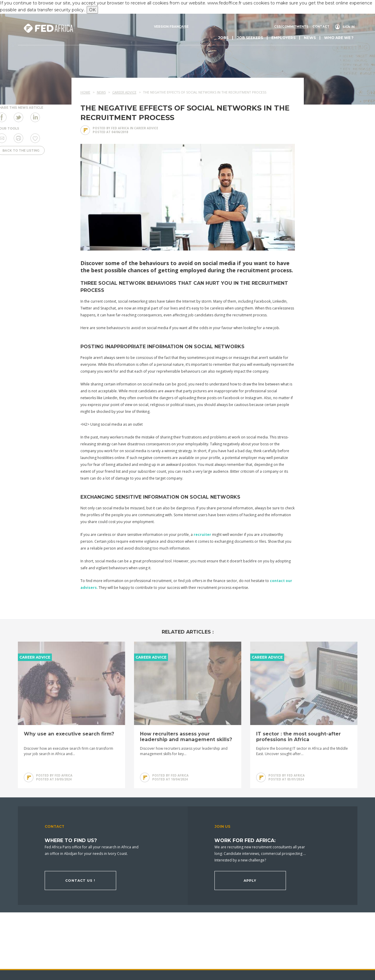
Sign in (348, 27)
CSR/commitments (291, 27)
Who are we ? (339, 38)
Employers (283, 38)
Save (35, 138)
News (310, 38)
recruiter (202, 535)
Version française (171, 27)
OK (92, 10)
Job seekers (250, 38)
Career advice (146, 128)
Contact (321, 27)
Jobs (223, 38)
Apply (250, 881)
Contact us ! (80, 881)
